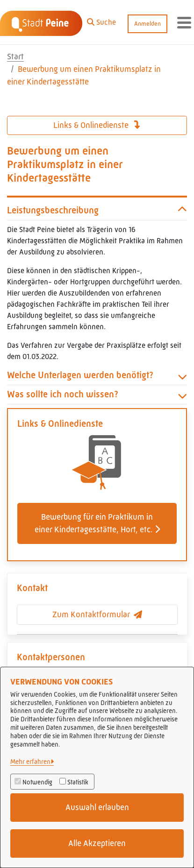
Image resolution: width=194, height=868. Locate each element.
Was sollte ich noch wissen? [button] (97, 395)
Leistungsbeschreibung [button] (97, 211)
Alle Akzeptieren (97, 843)
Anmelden (147, 24)
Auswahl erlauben (97, 807)
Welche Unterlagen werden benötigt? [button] (97, 375)
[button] (101, 20)
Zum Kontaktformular (97, 614)
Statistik (78, 782)
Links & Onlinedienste (97, 125)
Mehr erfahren (30, 762)
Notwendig (37, 782)
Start (15, 56)
